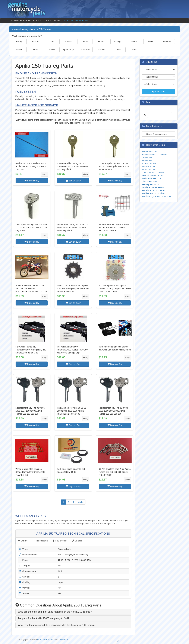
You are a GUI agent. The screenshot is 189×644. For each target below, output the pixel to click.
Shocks (52, 50)
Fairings (118, 42)
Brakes (36, 42)
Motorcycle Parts (45, 640)
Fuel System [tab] (60, 541)
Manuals (167, 42)
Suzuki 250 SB (149, 169)
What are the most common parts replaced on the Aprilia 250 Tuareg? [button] (55, 612)
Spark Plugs (69, 50)
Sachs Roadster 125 (151, 178)
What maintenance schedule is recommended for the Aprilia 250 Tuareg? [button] (56, 625)
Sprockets (85, 50)
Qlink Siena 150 (149, 181)
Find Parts (158, 92)
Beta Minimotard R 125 (153, 175)
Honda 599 (147, 161)
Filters (134, 42)
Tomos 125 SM (149, 164)
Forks (151, 42)
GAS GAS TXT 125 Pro (153, 172)
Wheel (135, 50)
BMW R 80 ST (149, 166)
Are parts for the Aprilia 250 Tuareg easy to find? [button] (43, 618)
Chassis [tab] (77, 541)
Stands (102, 50)
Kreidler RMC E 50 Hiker (153, 193)
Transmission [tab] (40, 541)
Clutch (52, 42)
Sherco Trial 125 (149, 152)
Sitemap (64, 640)
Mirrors (19, 50)
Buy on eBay (32, 181)
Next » (81, 502)
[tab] (73, 612)
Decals (85, 42)
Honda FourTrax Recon (153, 187)
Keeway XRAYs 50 (151, 184)
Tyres (118, 50)
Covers (68, 42)
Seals (36, 50)
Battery (19, 42)
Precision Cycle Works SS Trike (157, 196)
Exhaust (101, 42)
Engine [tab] (23, 541)
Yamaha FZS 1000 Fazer (154, 190)
